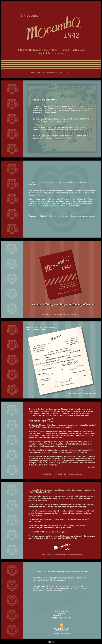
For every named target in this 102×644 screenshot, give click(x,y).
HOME (51, 642)
